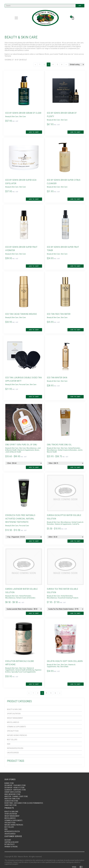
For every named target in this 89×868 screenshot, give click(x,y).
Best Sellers (12, 727)
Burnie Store (9, 771)
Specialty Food (13, 719)
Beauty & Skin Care (14, 697)
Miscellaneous (13, 710)
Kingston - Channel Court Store (17, 785)
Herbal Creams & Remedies (67, 443)
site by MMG (80, 862)
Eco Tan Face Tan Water (59, 309)
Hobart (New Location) (13, 780)
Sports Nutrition (14, 701)
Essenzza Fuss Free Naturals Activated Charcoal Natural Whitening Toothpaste (21, 510)
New (9, 732)
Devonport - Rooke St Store (15, 776)
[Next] (65, 64)
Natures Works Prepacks (17, 723)
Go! (80, 6)
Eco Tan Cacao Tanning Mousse (22, 309)
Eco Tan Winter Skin (57, 372)
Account (8, 831)
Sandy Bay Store (11, 795)
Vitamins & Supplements (17, 714)
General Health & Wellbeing (24, 659)
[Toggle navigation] (16, 18)
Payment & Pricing (11, 838)
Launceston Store (12, 790)
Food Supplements (27, 661)
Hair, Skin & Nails (62, 659)
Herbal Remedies (74, 441)
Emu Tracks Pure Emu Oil (60, 437)
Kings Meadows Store (13, 783)
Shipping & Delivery (12, 833)
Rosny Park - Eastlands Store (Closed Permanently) (25, 792)
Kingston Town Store (13, 787)
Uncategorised (13, 740)
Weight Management (15, 706)
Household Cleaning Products (57, 588)
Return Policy (10, 836)
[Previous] (35, 64)
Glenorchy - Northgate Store (16, 778)
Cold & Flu (75, 516)
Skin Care (22, 120)
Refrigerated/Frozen (15, 736)
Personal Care (23, 379)
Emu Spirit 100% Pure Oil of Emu (22, 437)
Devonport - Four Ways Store (16, 773)
